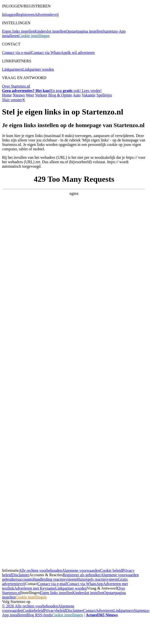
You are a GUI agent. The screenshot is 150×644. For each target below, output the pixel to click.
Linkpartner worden (38, 69)
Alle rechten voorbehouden (40, 570)
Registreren (25, 14)
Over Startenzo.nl (16, 86)
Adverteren (105, 610)
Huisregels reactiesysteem (97, 579)
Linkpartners (12, 69)
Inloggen (9, 14)
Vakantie (89, 95)
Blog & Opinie (60, 95)
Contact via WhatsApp (49, 53)
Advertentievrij (47, 14)
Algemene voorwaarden (81, 570)
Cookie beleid (111, 570)
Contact (89, 610)
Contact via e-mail (17, 53)
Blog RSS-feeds (39, 615)
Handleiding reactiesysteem (55, 579)
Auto (77, 95)
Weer (30, 95)
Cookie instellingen (34, 36)
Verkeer (41, 95)
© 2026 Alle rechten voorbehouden (30, 606)
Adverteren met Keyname (35, 588)
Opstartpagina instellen (84, 31)
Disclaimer (20, 575)
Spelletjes (104, 95)
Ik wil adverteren (81, 53)
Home (7, 95)
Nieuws (19, 95)
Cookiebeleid (33, 610)
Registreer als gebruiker (82, 575)
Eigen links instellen (18, 31)
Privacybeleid (55, 610)
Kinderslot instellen (50, 31)
